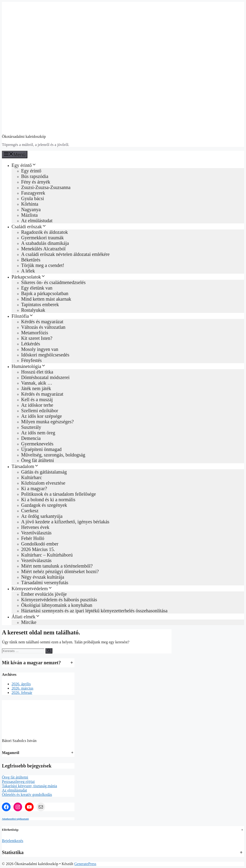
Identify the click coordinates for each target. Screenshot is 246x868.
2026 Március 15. (38, 549)
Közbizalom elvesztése (43, 483)
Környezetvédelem (32, 589)
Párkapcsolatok (29, 277)
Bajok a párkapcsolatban (45, 293)
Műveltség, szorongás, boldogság (53, 455)
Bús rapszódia (35, 176)
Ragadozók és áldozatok (44, 232)
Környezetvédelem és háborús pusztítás (59, 600)
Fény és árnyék (36, 182)
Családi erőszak (29, 227)
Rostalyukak (33, 310)
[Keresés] (49, 651)
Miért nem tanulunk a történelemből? (57, 566)
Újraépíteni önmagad (41, 449)
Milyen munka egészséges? (47, 422)
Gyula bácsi (33, 198)
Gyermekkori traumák (42, 238)
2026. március (22, 688)
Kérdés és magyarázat (42, 322)
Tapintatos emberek (40, 304)
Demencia (31, 438)
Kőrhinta (30, 204)
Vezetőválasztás (36, 533)
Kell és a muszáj (37, 399)
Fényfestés (31, 360)
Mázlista (29, 215)
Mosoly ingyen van (40, 349)
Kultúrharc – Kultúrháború (47, 555)
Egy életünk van (37, 288)
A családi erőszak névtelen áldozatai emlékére (65, 254)
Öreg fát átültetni (38, 460)
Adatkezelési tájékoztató (15, 819)
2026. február (22, 693)
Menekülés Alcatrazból (43, 249)
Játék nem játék (36, 388)
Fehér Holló (33, 538)
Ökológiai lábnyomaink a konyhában (57, 605)
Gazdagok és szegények (44, 505)
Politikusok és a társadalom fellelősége (58, 494)
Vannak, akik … (37, 383)
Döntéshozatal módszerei (45, 377)
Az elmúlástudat (37, 221)
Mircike (29, 622)
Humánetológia (29, 366)
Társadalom (25, 466)
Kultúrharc (32, 477)
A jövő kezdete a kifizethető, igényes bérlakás (65, 522)
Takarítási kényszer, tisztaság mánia (29, 786)
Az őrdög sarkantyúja (42, 516)
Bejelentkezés (13, 841)
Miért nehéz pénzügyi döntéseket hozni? (60, 571)
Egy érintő (24, 165)
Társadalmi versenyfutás (45, 583)
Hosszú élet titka (37, 372)
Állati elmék (26, 617)
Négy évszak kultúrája (43, 577)
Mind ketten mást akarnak (46, 299)
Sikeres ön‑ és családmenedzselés (53, 282)
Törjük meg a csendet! (43, 265)
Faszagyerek (33, 193)
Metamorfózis (35, 333)
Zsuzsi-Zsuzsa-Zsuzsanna (46, 187)
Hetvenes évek (35, 527)
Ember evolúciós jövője (44, 594)
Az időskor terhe (37, 405)
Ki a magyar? (34, 488)
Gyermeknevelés (37, 444)
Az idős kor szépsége (41, 416)
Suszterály (31, 427)
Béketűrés (31, 260)
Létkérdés (31, 344)
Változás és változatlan (43, 327)
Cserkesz (30, 511)
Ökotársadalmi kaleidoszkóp (24, 136)
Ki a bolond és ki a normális (48, 500)
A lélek (28, 271)
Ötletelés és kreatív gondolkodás (27, 795)
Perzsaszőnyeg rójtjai (18, 782)
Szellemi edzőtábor (40, 411)
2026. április (21, 684)
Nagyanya (31, 209)
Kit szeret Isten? (37, 338)
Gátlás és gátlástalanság (44, 472)
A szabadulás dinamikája (45, 243)
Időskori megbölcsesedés (45, 355)
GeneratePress (85, 864)
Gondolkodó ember (40, 544)
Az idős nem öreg (38, 433)
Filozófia (23, 316)
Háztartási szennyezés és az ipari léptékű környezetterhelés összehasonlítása (94, 611)
